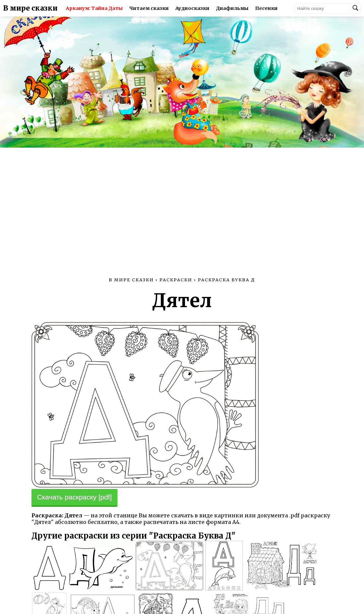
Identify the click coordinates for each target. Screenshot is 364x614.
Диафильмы (232, 8)
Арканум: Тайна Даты (94, 8)
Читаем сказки (149, 8)
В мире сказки (30, 8)
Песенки (266, 8)
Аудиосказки (192, 8)
